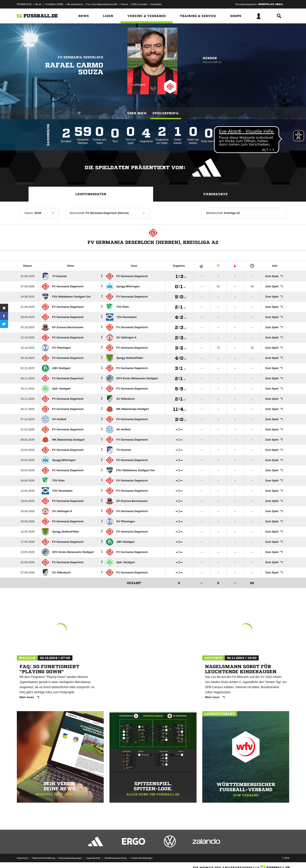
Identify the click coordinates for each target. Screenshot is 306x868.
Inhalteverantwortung (116, 858)
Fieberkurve (215, 194)
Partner (124, 4)
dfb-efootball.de (75, 4)
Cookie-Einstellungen (142, 858)
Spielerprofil (166, 113)
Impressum (23, 858)
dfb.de (38, 4)
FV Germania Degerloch (80, 57)
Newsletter (156, 4)
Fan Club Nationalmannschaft (102, 4)
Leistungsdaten (91, 194)
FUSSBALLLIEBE (54, 4)
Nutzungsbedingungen (70, 858)
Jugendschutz (93, 858)
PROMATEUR (24, 4)
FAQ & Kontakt (139, 4)
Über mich (137, 113)
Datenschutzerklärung (44, 858)
